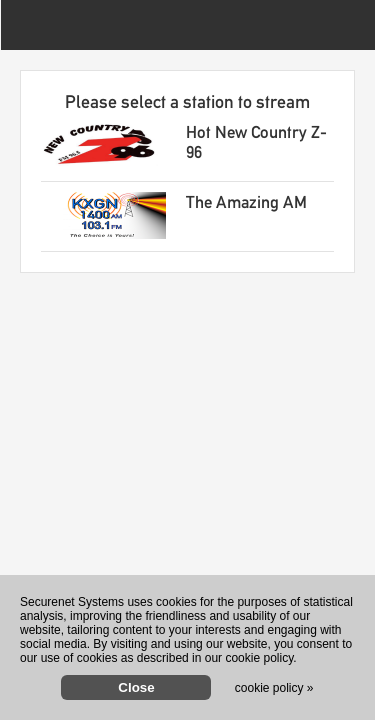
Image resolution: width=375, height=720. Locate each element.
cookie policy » (274, 688)
